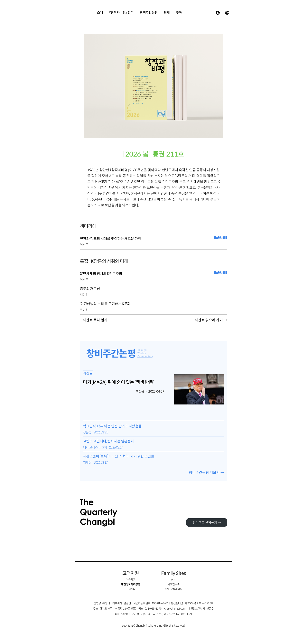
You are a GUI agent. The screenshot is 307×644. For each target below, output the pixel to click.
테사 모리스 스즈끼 (95, 447)
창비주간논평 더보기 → (206, 473)
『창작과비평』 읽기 (121, 13)
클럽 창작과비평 (174, 589)
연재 (167, 13)
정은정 (87, 432)
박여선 (84, 310)
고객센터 (131, 589)
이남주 (84, 245)
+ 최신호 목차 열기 (94, 320)
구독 (179, 13)
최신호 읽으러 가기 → (211, 320)
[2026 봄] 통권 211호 (153, 154)
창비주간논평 (149, 13)
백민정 (84, 295)
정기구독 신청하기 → (207, 523)
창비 (174, 580)
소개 (100, 13)
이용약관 (131, 580)
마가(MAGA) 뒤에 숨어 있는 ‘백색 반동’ (118, 382)
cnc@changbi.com (175, 609)
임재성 (87, 463)
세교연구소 (173, 584)
